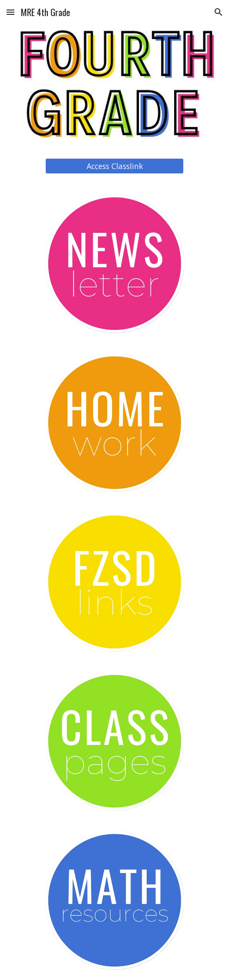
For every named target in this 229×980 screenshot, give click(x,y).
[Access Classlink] (114, 166)
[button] (10, 12)
